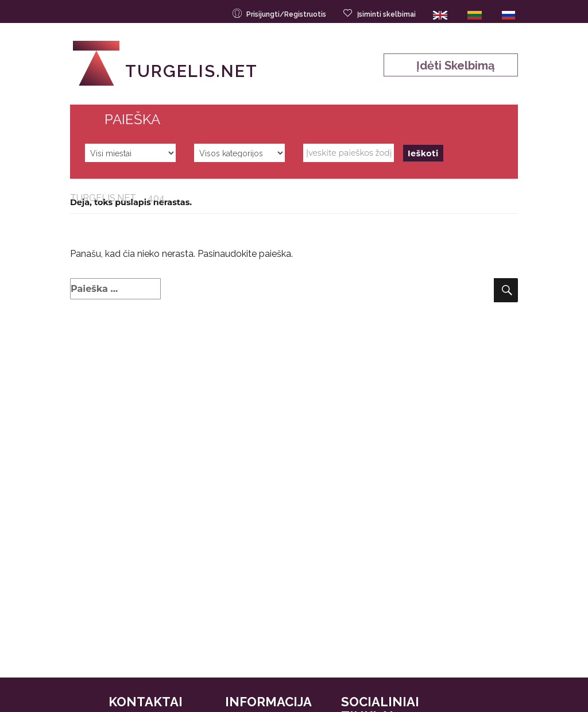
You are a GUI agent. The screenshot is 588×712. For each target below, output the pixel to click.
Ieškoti (423, 153)
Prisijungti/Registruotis (280, 14)
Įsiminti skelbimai (380, 14)
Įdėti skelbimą (451, 66)
